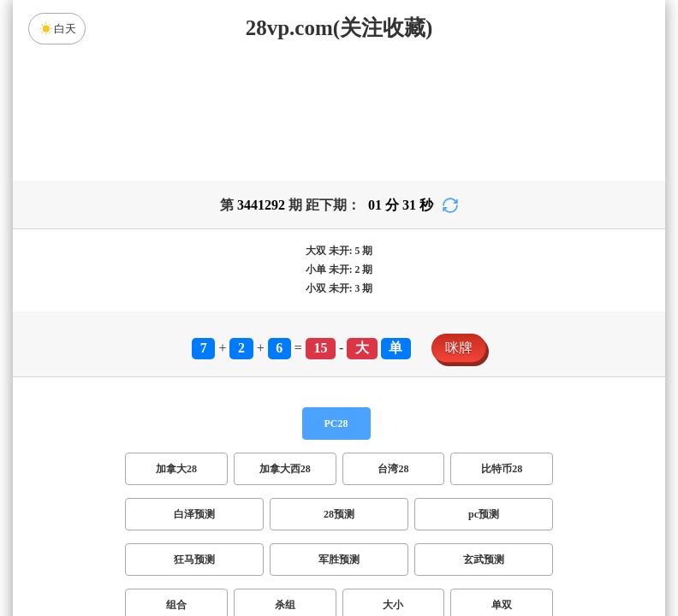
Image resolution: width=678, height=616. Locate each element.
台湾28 (393, 479)
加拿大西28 (285, 479)
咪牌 (459, 358)
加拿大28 (176, 479)
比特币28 (502, 479)
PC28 (336, 434)
